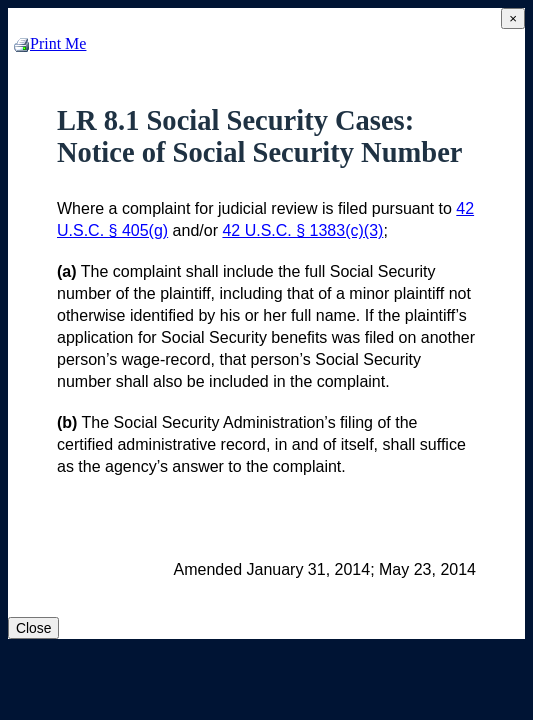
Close (33, 628)
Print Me (50, 43)
